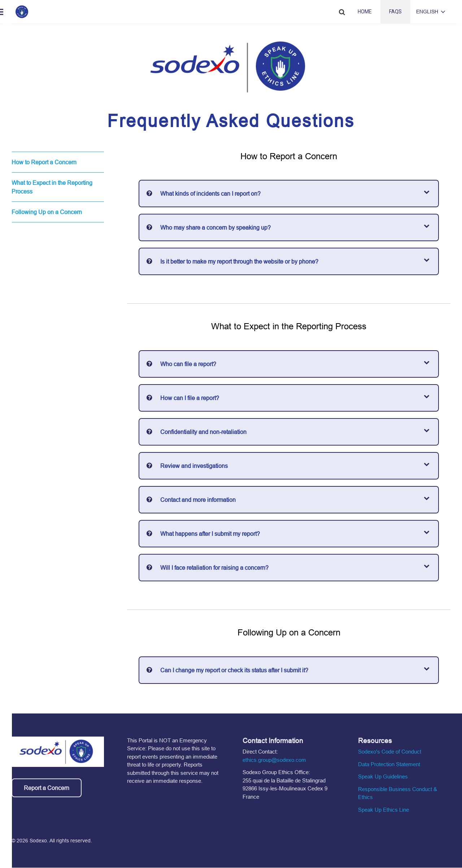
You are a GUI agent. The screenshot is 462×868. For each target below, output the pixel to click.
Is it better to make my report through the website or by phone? (239, 261)
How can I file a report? (190, 398)
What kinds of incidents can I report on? (210, 194)
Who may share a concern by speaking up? (215, 227)
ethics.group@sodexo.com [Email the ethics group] (274, 760)
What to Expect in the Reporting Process (52, 187)
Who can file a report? (188, 364)
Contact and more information (198, 500)
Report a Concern (47, 788)
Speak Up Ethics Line (383, 810)
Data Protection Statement (389, 764)
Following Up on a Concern (47, 212)
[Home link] (22, 12)
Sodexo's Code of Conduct (390, 752)
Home (365, 12)
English (427, 12)
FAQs (395, 12)
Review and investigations (194, 466)
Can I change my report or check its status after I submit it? (234, 670)
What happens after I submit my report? (210, 534)
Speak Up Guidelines (383, 776)
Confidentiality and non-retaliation (203, 432)
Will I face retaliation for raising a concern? (214, 568)
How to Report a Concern (44, 162)
